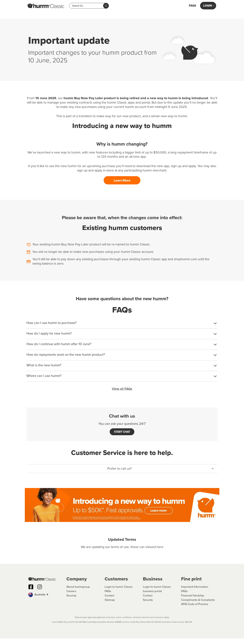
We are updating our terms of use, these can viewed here (122, 548)
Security (71, 601)
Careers (71, 597)
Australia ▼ (39, 600)
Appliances (177, 15)
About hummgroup (78, 592)
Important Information (195, 592)
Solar (78, 15)
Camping (193, 15)
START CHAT (122, 432)
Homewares (160, 15)
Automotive (92, 15)
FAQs (192, 6)
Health (52, 15)
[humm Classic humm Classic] (46, 6)
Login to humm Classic (119, 592)
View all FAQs (122, 389)
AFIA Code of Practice (195, 610)
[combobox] (88, 6)
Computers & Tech (139, 15)
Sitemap (110, 605)
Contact (109, 601)
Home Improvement (114, 15)
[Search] (106, 6)
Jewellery (65, 15)
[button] (122, 469)
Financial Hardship (193, 601)
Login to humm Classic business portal (157, 594)
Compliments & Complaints (198, 605)
